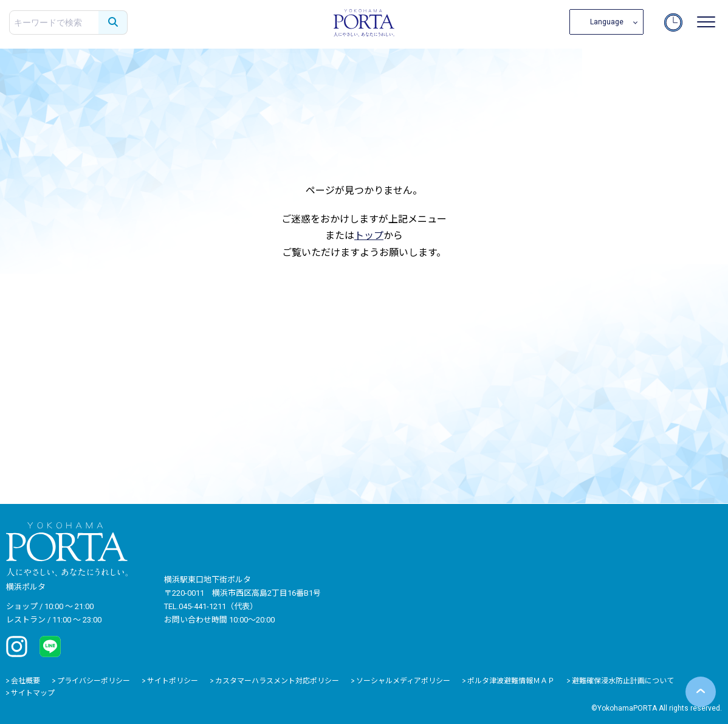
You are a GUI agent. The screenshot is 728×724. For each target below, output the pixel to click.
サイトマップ (33, 693)
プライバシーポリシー (94, 681)
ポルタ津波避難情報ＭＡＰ (511, 681)
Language (607, 22)
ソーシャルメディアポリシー (403, 681)
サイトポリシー (173, 681)
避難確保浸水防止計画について (623, 681)
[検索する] (113, 22)
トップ (369, 236)
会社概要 (26, 681)
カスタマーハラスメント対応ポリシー (277, 681)
